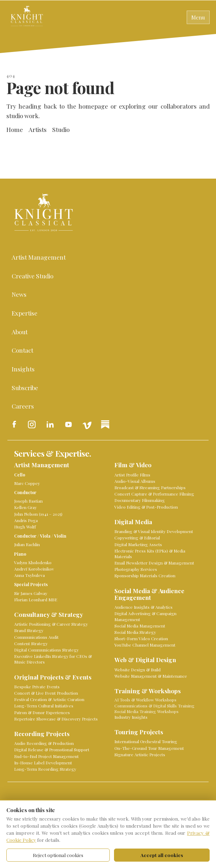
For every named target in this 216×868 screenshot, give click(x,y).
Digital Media (133, 522)
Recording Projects (42, 734)
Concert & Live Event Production (46, 693)
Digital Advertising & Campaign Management (145, 616)
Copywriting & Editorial (137, 538)
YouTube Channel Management (145, 645)
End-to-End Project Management (46, 756)
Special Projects (31, 584)
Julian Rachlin (27, 544)
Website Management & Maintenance (151, 676)
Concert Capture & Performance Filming (154, 494)
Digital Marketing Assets (138, 544)
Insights (23, 369)
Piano (20, 554)
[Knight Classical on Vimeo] (87, 424)
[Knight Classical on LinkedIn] (50, 424)
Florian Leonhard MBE (36, 600)
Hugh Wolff (25, 527)
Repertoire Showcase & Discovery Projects (56, 719)
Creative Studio (32, 276)
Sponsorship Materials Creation (145, 575)
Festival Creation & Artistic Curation (49, 699)
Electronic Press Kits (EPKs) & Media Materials (150, 554)
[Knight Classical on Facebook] (13, 424)
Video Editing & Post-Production (146, 507)
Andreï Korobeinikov (34, 569)
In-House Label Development (43, 763)
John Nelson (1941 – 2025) (38, 514)
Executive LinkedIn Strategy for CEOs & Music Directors (53, 659)
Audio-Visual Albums (135, 481)
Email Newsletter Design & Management (154, 563)
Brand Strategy (29, 630)
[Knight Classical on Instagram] (32, 424)
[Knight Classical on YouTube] (68, 424)
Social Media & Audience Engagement (149, 594)
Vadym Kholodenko (33, 562)
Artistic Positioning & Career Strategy (51, 624)
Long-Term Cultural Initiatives (44, 706)
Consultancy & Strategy (49, 615)
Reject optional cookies (58, 855)
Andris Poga (26, 520)
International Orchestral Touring (146, 741)
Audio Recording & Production (44, 743)
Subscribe (25, 387)
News (19, 294)
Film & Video (133, 465)
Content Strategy (31, 643)
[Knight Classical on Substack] (105, 424)
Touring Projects (139, 732)
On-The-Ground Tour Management (149, 748)
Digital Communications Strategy (46, 650)
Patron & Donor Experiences (42, 712)
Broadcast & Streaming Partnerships (150, 487)
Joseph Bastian (28, 501)
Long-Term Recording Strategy (45, 769)
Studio (61, 129)
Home (15, 129)
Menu (198, 17)
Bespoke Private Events (37, 687)
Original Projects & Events (53, 677)
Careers (23, 406)
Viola (45, 536)
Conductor (25, 492)
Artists (38, 129)
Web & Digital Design (145, 660)
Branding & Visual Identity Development (154, 531)
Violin (60, 536)
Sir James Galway (31, 593)
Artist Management (39, 257)
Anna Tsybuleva (29, 575)
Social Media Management (140, 626)
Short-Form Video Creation (141, 638)
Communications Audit (36, 637)
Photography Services (136, 569)
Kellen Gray (25, 507)
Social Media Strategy (135, 632)
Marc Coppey (27, 483)
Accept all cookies (162, 855)
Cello (20, 475)
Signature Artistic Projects (140, 754)
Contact (22, 350)
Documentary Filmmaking (140, 500)
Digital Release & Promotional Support (52, 750)
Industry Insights (131, 717)
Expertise (25, 313)
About (20, 332)
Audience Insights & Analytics (143, 607)
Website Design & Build (137, 670)
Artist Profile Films (132, 475)
